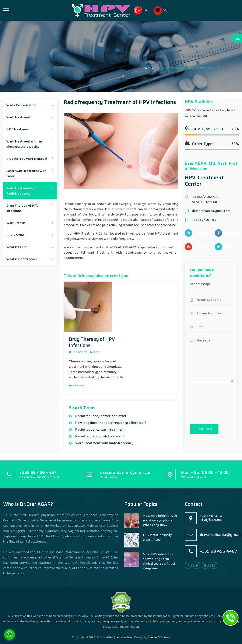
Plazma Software (159, 637)
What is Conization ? (22, 259)
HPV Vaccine (16, 235)
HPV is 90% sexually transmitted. (157, 537)
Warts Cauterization (21, 105)
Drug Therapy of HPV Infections (22, 208)
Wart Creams (16, 223)
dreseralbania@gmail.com (211, 211)
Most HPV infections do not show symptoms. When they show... (160, 520)
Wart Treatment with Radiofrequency (22, 191)
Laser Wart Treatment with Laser (26, 173)
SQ (160, 11)
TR (141, 11)
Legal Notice (124, 637)
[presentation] (207, 403)
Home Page (147, 68)
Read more (77, 385)
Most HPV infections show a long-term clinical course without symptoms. (159, 561)
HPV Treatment (18, 129)
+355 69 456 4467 (123, 247)
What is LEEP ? (17, 247)
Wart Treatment (18, 117)
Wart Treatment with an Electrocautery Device (24, 144)
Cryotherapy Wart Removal (27, 159)
